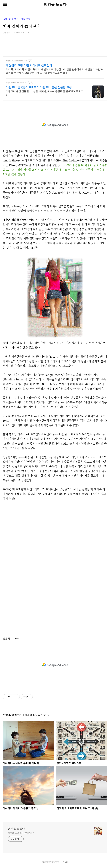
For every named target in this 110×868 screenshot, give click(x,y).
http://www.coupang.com (17, 61)
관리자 (65, 862)
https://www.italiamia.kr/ (16, 83)
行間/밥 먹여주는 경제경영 (16, 19)
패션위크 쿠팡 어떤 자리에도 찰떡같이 (29, 65)
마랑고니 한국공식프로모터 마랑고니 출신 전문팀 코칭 (39, 87)
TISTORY (56, 862)
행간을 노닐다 (55, 5)
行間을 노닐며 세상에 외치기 (21, 833)
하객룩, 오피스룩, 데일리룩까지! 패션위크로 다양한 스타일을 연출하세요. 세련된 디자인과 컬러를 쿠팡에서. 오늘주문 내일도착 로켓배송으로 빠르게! (54, 71)
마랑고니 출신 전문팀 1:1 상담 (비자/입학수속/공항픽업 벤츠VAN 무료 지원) (45, 93)
